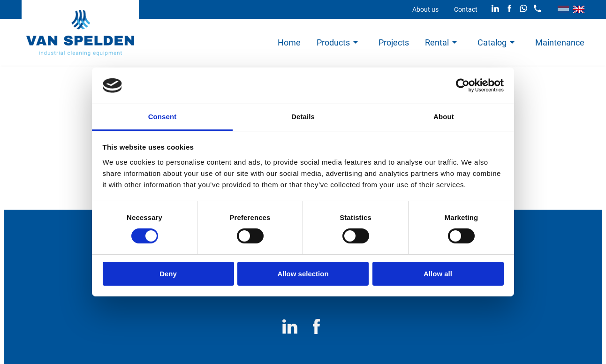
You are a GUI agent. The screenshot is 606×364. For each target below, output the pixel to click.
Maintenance (560, 42)
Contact (466, 9)
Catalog (492, 42)
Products (333, 42)
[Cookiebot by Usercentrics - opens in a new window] (463, 85)
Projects (394, 42)
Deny (168, 274)
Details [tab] (303, 117)
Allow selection (303, 274)
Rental (437, 42)
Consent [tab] (163, 117)
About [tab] (444, 117)
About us (425, 9)
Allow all (438, 274)
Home (289, 42)
